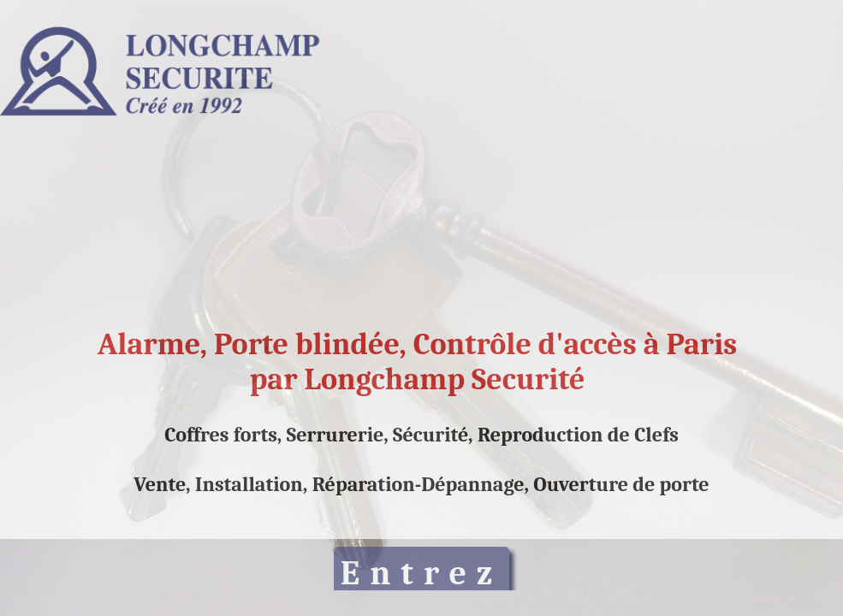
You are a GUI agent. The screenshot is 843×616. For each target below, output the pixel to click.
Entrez (421, 573)
